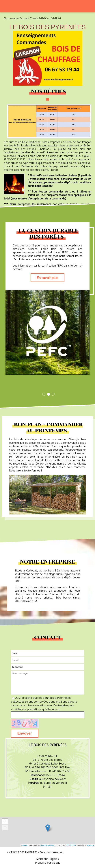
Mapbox (91, 845)
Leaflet (24, 845)
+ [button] (5, 822)
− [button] (5, 827)
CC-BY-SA (71, 845)
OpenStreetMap (47, 845)
